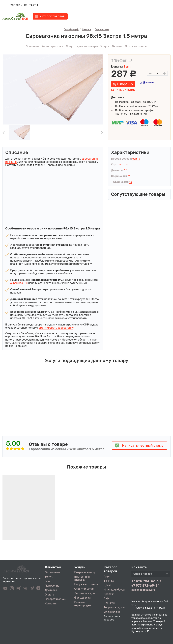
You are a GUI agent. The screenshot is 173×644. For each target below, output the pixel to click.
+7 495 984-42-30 (146, 581)
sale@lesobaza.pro (143, 590)
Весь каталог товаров (112, 618)
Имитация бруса (114, 590)
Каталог (52, 17)
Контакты (31, 5)
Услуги (49, 577)
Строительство (84, 589)
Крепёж (109, 594)
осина (136, 159)
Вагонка (109, 581)
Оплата (49, 595)
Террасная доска (115, 607)
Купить (123, 90)
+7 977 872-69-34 (146, 586)
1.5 (126, 170)
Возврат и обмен (56, 599)
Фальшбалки (82, 598)
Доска (108, 585)
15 (131, 182)
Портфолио (52, 586)
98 (130, 176)
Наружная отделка (86, 584)
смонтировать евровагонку (56, 328)
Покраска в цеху (85, 572)
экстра (123, 164)
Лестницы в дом (85, 593)
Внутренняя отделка (82, 578)
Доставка (149, 83)
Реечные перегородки (82, 604)
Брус (107, 576)
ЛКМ (107, 599)
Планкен (109, 603)
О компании (52, 572)
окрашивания (19, 283)
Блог (48, 581)
